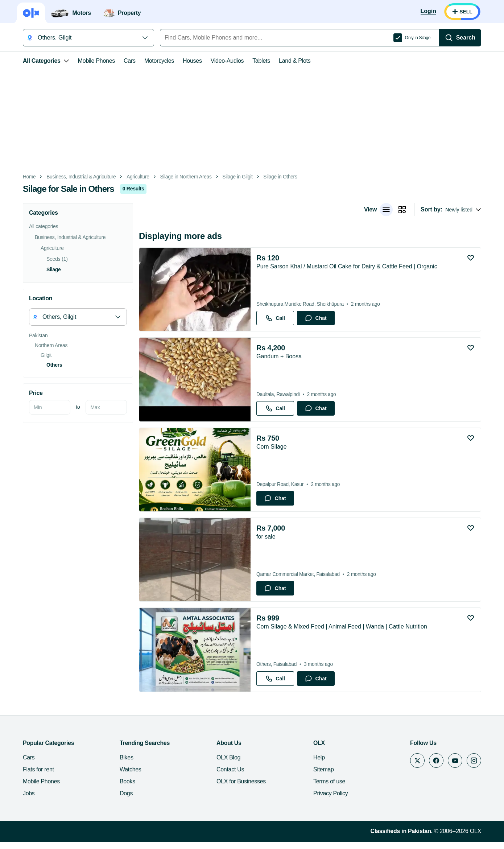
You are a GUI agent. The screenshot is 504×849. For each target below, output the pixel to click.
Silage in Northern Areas (183, 177)
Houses (189, 61)
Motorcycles (156, 61)
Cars (127, 61)
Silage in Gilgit (234, 177)
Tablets (258, 61)
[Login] (431, 12)
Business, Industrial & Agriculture (78, 177)
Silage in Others (277, 177)
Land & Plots (292, 61)
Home (26, 177)
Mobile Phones (94, 61)
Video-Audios (224, 61)
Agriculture (135, 177)
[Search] (463, 38)
